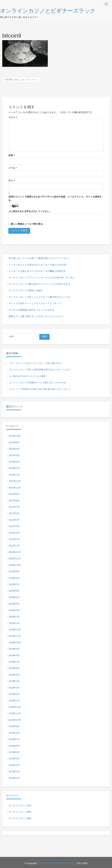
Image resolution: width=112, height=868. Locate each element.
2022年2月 (14, 468)
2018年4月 (14, 759)
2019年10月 (15, 642)
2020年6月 (14, 591)
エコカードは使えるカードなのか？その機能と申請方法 (37, 271)
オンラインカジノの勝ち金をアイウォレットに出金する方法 (39, 284)
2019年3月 (14, 688)
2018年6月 (14, 746)
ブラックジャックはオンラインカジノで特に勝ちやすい (36, 363)
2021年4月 (14, 526)
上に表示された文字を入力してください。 (30, 211)
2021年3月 (14, 533)
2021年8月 (14, 500)
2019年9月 (14, 649)
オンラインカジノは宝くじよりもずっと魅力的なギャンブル (39, 297)
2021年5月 (14, 520)
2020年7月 (14, 584)
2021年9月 (14, 494)
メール (13, 168)
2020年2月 (14, 617)
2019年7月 (14, 662)
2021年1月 (14, 546)
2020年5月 (14, 597)
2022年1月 (14, 475)
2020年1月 (14, 623)
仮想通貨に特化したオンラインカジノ (21, 80)
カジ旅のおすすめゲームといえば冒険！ (28, 376)
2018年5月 (14, 752)
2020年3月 (14, 610)
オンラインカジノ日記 (20, 805)
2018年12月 (15, 707)
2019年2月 (14, 694)
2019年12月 (15, 630)
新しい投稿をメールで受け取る (27, 224)
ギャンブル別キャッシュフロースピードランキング (35, 303)
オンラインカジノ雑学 (20, 818)
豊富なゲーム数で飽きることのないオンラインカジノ (36, 316)
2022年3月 (14, 462)
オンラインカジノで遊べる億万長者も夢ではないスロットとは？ (40, 370)
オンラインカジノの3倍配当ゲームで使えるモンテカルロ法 (37, 382)
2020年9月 (14, 571)
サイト (12, 181)
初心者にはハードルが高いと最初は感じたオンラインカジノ (39, 258)
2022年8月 (14, 442)
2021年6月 (14, 513)
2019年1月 (14, 701)
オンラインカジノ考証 (20, 812)
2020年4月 (14, 604)
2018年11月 (15, 713)
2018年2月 (14, 771)
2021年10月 (15, 488)
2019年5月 (14, 675)
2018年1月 (14, 778)
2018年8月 (14, 733)
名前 (11, 155)
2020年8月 (14, 578)
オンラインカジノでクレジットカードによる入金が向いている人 (42, 277)
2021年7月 (14, 507)
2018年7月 (14, 739)
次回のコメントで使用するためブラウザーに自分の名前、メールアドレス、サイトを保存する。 (55, 198)
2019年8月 (14, 655)
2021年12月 (15, 481)
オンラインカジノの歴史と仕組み (26, 290)
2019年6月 (14, 668)
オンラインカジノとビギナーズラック (48, 11)
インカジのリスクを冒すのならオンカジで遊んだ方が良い (38, 265)
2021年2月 (14, 539)
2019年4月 (14, 681)
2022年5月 (14, 455)
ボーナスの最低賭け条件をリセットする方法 (31, 310)
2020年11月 (15, 558)
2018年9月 (14, 726)
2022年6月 (14, 449)
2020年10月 (15, 565)
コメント (13, 117)
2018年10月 (15, 720)
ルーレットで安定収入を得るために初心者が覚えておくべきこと (40, 389)
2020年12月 (15, 552)
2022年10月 (15, 436)
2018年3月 (14, 765)
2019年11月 (15, 636)
